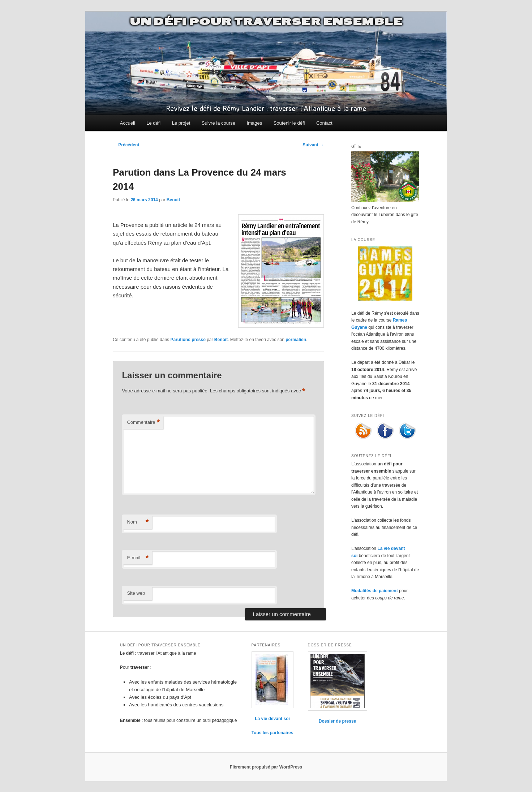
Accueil (128, 123)
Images (255, 123)
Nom (138, 522)
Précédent (126, 145)
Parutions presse (188, 340)
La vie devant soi (272, 719)
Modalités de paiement (375, 591)
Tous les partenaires (273, 733)
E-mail (138, 558)
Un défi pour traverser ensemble (266, 22)
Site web (136, 593)
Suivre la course (218, 123)
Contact (324, 123)
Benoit (173, 200)
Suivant (313, 145)
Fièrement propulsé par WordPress (266, 767)
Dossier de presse (337, 721)
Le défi (153, 123)
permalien (296, 340)
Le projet (181, 123)
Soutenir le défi (289, 123)
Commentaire (143, 423)
